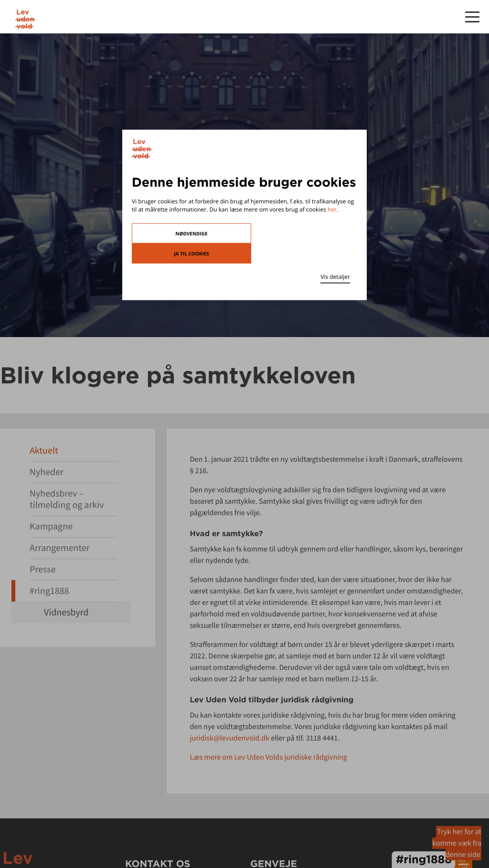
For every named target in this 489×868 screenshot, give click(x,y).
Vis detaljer (335, 276)
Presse (43, 569)
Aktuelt (44, 450)
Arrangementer (60, 548)
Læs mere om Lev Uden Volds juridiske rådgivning (268, 757)
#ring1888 (49, 591)
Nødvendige (191, 233)
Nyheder (47, 472)
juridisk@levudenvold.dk (229, 738)
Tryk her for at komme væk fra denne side (457, 843)
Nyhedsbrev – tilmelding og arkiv (67, 499)
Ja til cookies (191, 253)
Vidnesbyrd (66, 612)
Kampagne (51, 526)
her (332, 209)
